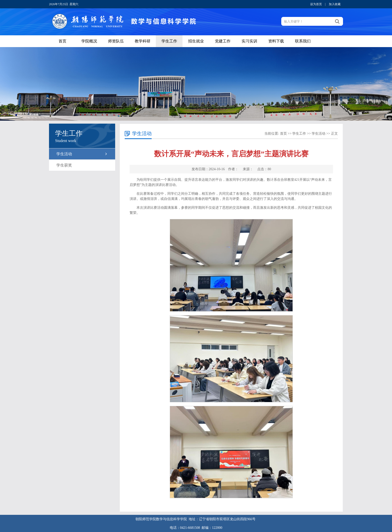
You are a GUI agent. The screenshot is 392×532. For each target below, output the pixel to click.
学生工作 (169, 41)
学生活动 (64, 154)
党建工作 (223, 41)
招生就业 (196, 41)
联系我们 (303, 41)
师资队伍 (116, 41)
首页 (62, 41)
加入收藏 (335, 4)
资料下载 (276, 41)
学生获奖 (64, 165)
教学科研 (143, 41)
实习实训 (249, 41)
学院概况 (89, 41)
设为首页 (316, 4)
